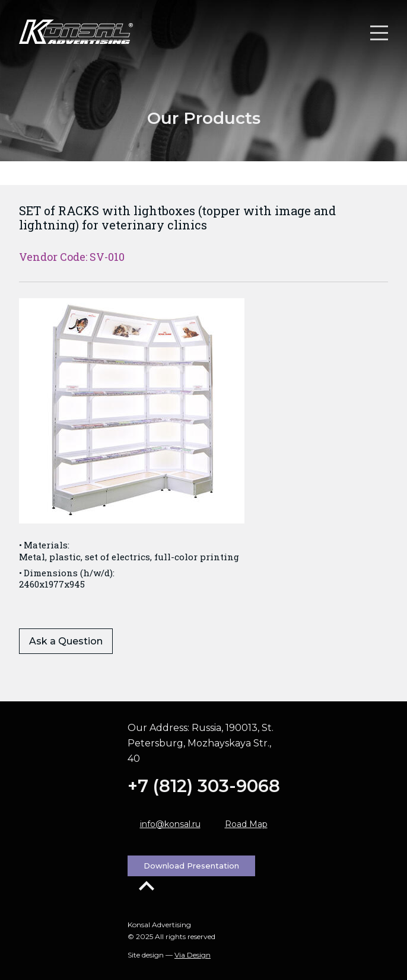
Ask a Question (66, 641)
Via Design (193, 955)
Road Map (246, 824)
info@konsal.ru (170, 824)
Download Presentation (191, 866)
